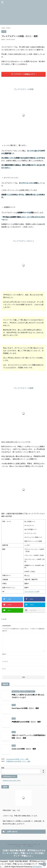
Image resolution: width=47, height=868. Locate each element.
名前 (4, 654)
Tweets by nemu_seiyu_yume (12, 780)
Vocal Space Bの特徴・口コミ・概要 (25, 708)
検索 (3, 768)
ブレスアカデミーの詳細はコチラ (24, 74)
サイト (4, 669)
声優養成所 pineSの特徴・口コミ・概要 (26, 722)
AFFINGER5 (37, 867)
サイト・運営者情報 (28, 846)
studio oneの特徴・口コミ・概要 (24, 749)
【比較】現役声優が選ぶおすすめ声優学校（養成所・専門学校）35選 (24, 844)
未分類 (5, 619)
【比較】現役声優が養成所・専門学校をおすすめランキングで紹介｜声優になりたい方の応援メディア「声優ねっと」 (24, 853)
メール (5, 661)
